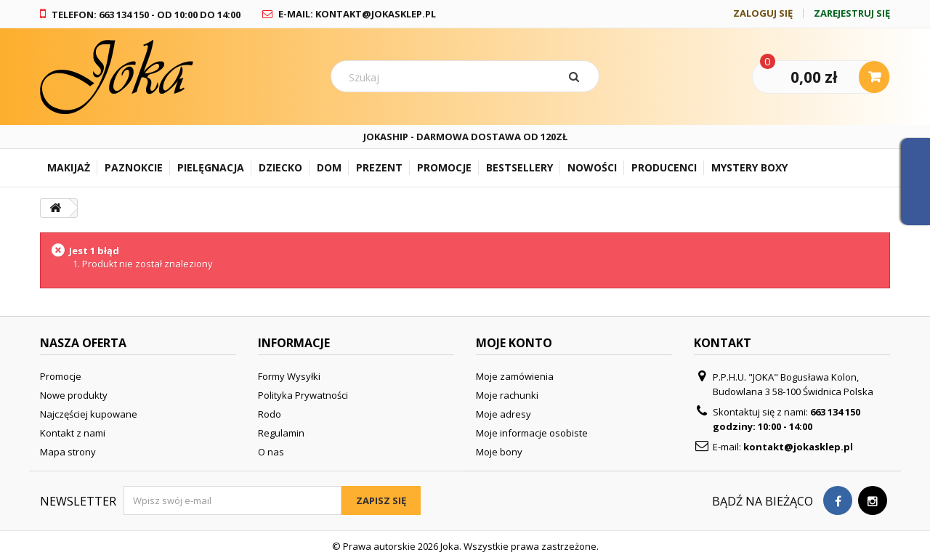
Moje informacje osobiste (532, 433)
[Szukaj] (577, 76)
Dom (329, 167)
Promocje (444, 167)
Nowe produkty (74, 395)
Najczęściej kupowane (89, 414)
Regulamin (281, 433)
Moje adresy (504, 414)
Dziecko (280, 167)
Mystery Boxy (749, 167)
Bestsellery (519, 167)
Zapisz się (381, 500)
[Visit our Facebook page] (838, 501)
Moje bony (499, 452)
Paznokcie (134, 167)
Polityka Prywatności (303, 395)
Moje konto (514, 343)
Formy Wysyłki (289, 376)
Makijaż (69, 167)
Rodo (270, 414)
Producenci (664, 167)
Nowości (592, 167)
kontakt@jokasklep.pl (798, 447)
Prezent (379, 167)
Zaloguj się (763, 13)
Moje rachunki (507, 395)
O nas (271, 452)
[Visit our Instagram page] (873, 501)
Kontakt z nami (73, 433)
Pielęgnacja (211, 167)
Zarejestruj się (852, 13)
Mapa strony (68, 452)
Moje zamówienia (515, 376)
